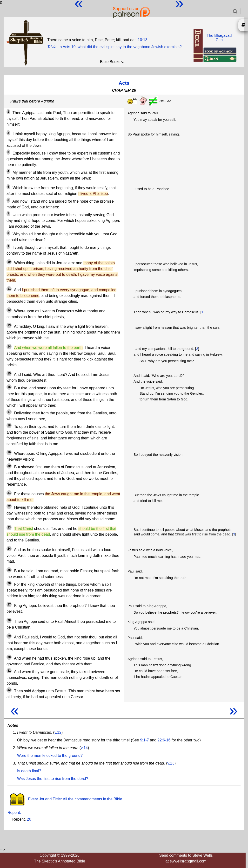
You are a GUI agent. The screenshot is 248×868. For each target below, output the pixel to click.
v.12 (58, 732)
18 (9, 425)
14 (9, 347)
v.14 (84, 748)
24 (9, 549)
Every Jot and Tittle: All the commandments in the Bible (65, 799)
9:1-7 (144, 740)
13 (9, 325)
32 (9, 690)
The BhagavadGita (219, 38)
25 (9, 570)
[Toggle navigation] (235, 11)
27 (9, 604)
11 (9, 289)
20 (9, 466)
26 (9, 583)
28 (9, 620)
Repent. (14, 813)
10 (9, 262)
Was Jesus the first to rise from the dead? (53, 779)
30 (9, 657)
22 (9, 506)
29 (9, 636)
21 (9, 493)
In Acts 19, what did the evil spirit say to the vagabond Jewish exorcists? (120, 47)
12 (9, 310)
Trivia (52, 47)
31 (9, 671)
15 (9, 373)
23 (9, 527)
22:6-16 (164, 740)
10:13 (143, 40)
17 (9, 412)
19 (9, 452)
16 (9, 387)
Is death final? (29, 771)
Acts (124, 83)
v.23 (171, 763)
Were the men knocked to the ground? (50, 755)
